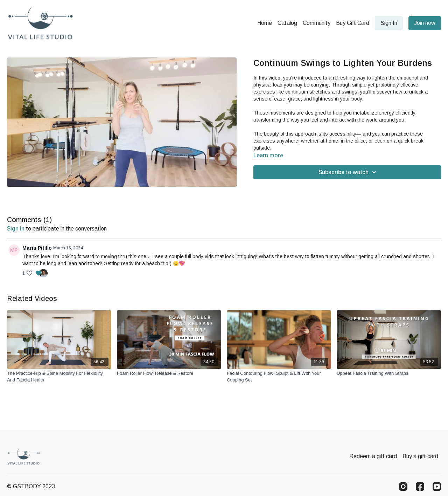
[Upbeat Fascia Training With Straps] (389, 373)
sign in (16, 229)
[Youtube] (437, 487)
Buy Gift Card (353, 23)
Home (265, 23)
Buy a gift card (420, 456)
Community (317, 23)
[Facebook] (420, 487)
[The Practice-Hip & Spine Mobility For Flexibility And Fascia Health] (59, 377)
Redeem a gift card (373, 456)
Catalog (287, 23)
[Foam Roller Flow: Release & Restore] (169, 373)
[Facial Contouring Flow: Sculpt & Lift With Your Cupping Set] (279, 377)
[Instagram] (403, 487)
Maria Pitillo (37, 248)
